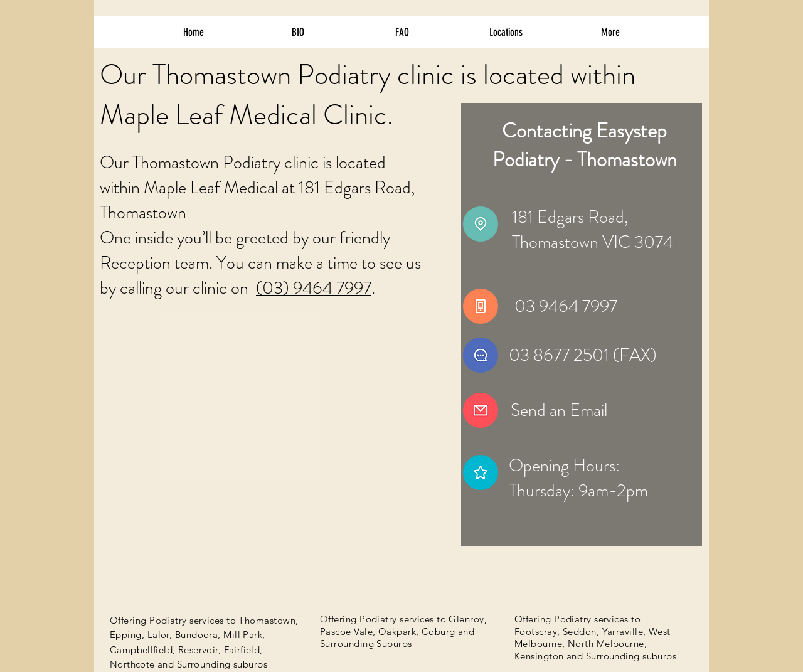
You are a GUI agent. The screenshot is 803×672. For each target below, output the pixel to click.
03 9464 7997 (566, 306)
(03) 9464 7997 (314, 288)
